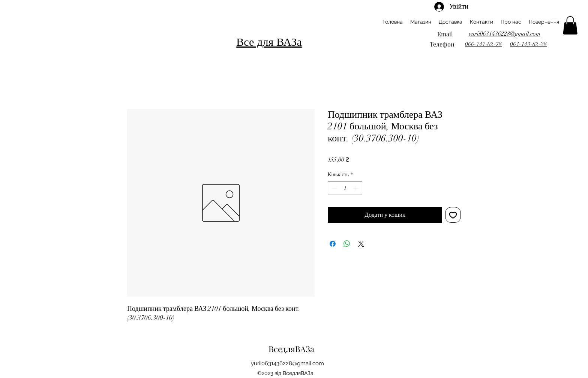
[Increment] (356, 188)
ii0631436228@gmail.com (292, 363)
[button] (570, 25)
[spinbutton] (345, 188)
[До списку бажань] (453, 215)
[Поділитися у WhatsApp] (347, 244)
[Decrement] (334, 188)
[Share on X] (361, 244)
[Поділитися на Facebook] (333, 244)
